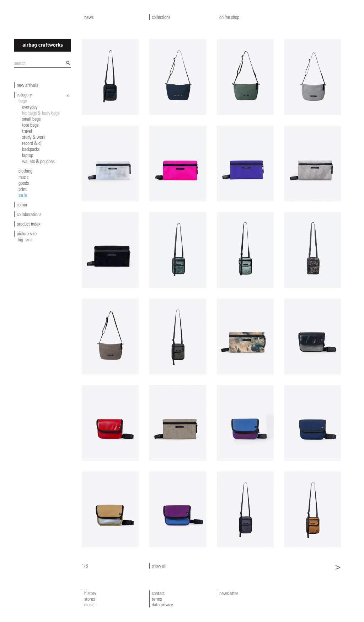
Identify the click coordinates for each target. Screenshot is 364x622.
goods (24, 183)
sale (23, 195)
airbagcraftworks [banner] (43, 45)
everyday (30, 107)
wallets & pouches (38, 161)
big (20, 239)
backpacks (31, 149)
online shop (229, 17)
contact (158, 593)
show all (159, 566)
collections (161, 17)
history (90, 593)
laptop (28, 155)
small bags (31, 119)
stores (90, 599)
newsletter (229, 593)
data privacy (162, 605)
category (24, 95)
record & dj (32, 143)
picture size (27, 233)
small (30, 239)
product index (28, 224)
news (89, 17)
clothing (25, 171)
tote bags (30, 125)
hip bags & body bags (41, 113)
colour (22, 205)
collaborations (29, 214)
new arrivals (27, 85)
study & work (34, 137)
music (23, 177)
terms (157, 599)
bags (23, 101)
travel (27, 131)
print (23, 189)
